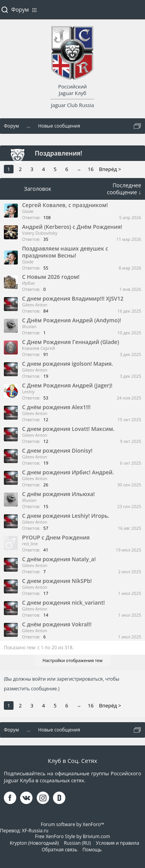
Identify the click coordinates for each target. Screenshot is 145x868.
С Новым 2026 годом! (51, 277)
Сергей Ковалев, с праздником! (65, 205)
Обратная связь (60, 850)
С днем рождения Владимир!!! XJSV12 (73, 298)
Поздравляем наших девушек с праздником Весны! (65, 252)
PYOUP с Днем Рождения (56, 537)
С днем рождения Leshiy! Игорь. (66, 516)
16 (91, 169)
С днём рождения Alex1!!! (56, 407)
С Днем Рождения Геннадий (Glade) (71, 342)
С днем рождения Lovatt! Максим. (68, 429)
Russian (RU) (77, 843)
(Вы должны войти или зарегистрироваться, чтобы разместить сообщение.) (61, 684)
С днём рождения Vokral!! (57, 624)
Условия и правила (118, 843)
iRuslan (29, 326)
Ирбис (29, 283)
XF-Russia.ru (35, 831)
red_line (30, 544)
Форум (20, 10)
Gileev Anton (35, 305)
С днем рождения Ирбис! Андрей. (68, 472)
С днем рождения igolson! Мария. (67, 364)
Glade (28, 211)
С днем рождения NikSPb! (57, 581)
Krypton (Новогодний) (34, 843)
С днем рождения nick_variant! (63, 603)
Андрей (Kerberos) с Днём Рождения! (72, 227)
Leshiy (28, 392)
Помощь (92, 850)
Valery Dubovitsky (40, 233)
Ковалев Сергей (38, 348)
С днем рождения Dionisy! (57, 450)
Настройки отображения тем (72, 660)
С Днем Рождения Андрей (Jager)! (67, 385)
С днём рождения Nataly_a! (59, 559)
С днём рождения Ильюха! (58, 494)
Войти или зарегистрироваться (135, 13)
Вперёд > (110, 169)
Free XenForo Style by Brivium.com (72, 836)
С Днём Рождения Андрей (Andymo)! (72, 320)
